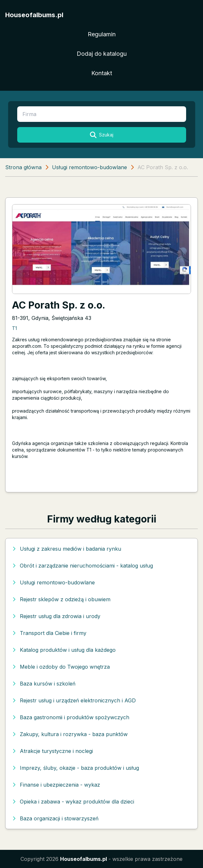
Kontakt (102, 73)
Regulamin (102, 34)
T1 (14, 328)
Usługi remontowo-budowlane (89, 167)
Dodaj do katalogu (102, 54)
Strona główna (23, 167)
